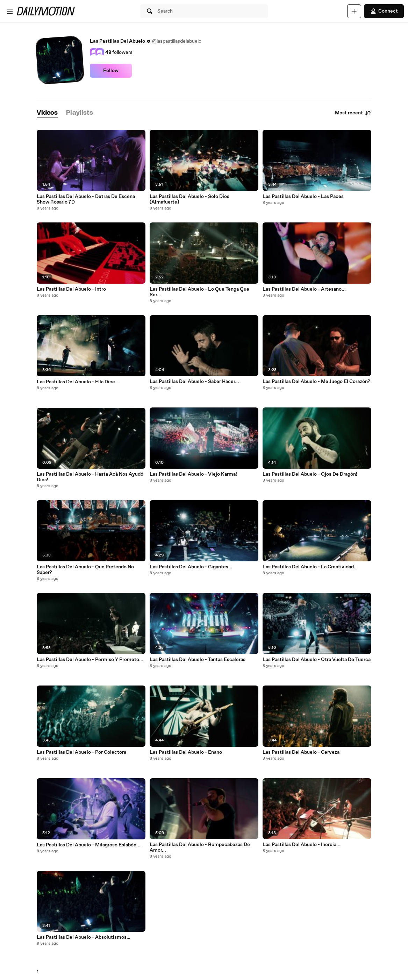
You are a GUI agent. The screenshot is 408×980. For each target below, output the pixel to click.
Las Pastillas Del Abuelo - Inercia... (302, 845)
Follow (111, 71)
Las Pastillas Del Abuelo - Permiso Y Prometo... (90, 660)
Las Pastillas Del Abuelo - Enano (186, 752)
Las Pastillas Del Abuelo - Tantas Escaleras (198, 660)
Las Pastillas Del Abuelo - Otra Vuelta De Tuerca (317, 660)
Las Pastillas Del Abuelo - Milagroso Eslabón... (89, 845)
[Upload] (354, 11)
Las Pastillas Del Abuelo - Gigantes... (191, 567)
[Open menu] (10, 11)
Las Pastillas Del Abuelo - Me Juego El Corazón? (316, 382)
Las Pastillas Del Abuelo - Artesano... (304, 289)
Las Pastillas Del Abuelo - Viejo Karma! (193, 474)
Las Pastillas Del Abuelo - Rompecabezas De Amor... (200, 847)
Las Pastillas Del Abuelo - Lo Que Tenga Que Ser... (199, 292)
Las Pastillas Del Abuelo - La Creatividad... (310, 567)
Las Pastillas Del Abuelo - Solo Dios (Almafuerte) (189, 199)
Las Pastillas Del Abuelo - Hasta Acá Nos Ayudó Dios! (90, 477)
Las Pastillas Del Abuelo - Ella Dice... (78, 382)
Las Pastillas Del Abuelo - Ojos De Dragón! (310, 474)
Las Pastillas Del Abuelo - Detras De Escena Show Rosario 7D (86, 199)
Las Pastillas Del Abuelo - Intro (71, 289)
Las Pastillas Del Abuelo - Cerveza (301, 752)
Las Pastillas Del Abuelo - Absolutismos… (84, 937)
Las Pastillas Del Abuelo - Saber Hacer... (194, 382)
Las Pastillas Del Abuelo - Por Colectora (81, 752)
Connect (384, 11)
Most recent (353, 113)
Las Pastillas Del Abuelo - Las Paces (303, 197)
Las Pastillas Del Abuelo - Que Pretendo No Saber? (85, 570)
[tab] (47, 113)
